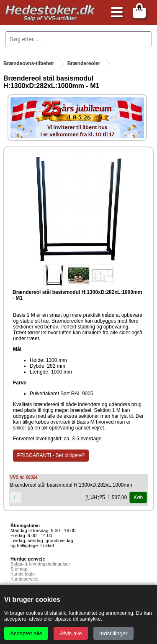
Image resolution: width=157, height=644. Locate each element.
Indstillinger (113, 633)
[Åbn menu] (115, 13)
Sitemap (19, 569)
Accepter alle (26, 633)
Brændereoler (84, 63)
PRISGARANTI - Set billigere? (51, 455)
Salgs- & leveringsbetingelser (40, 564)
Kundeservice (24, 579)
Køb (138, 498)
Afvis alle (71, 633)
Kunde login (23, 574)
